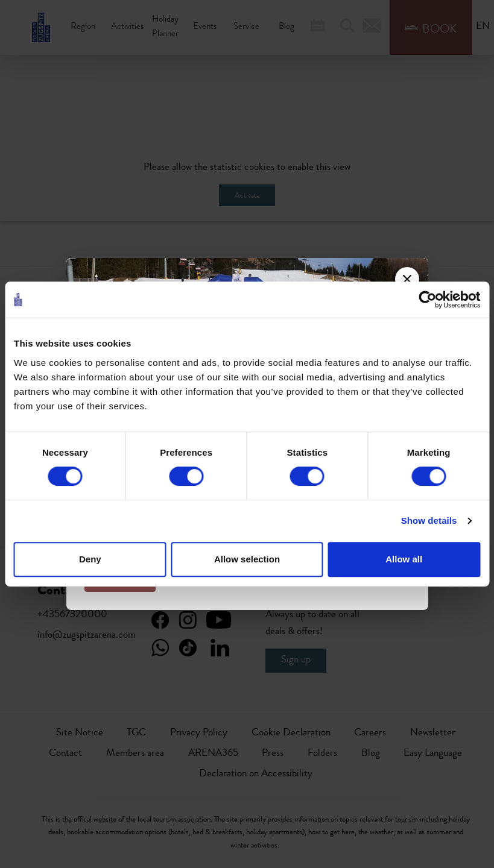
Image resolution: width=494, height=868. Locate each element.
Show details (429, 520)
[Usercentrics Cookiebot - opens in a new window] (427, 300)
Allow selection (247, 559)
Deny (90, 559)
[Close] (407, 279)
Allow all (404, 559)
